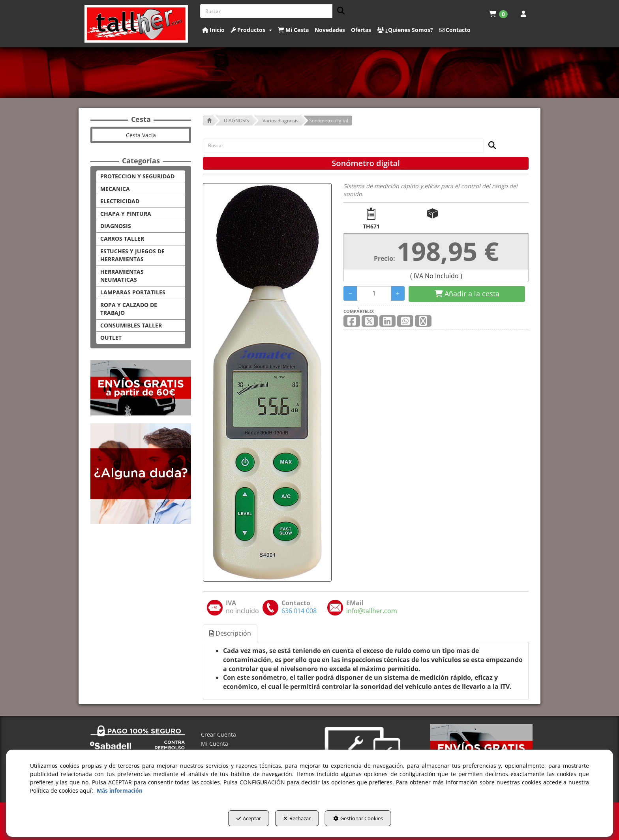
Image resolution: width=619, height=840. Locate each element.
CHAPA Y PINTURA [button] (126, 214)
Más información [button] (120, 793)
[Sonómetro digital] (267, 382)
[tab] (231, 633)
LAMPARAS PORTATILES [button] (133, 292)
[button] (136, 24)
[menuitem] (498, 14)
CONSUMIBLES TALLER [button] (131, 325)
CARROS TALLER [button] (122, 239)
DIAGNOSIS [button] (116, 226)
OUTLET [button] (111, 338)
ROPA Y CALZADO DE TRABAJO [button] (129, 309)
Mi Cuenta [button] (215, 744)
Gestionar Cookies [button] (370, 821)
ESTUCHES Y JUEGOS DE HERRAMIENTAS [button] (132, 255)
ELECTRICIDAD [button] (120, 201)
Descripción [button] (230, 633)
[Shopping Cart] (467, 294)
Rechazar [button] (297, 821)
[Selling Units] (374, 293)
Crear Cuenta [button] (219, 734)
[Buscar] (339, 11)
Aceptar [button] (237, 821)
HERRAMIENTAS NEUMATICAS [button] (122, 276)
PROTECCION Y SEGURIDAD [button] (137, 176)
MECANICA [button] (115, 189)
